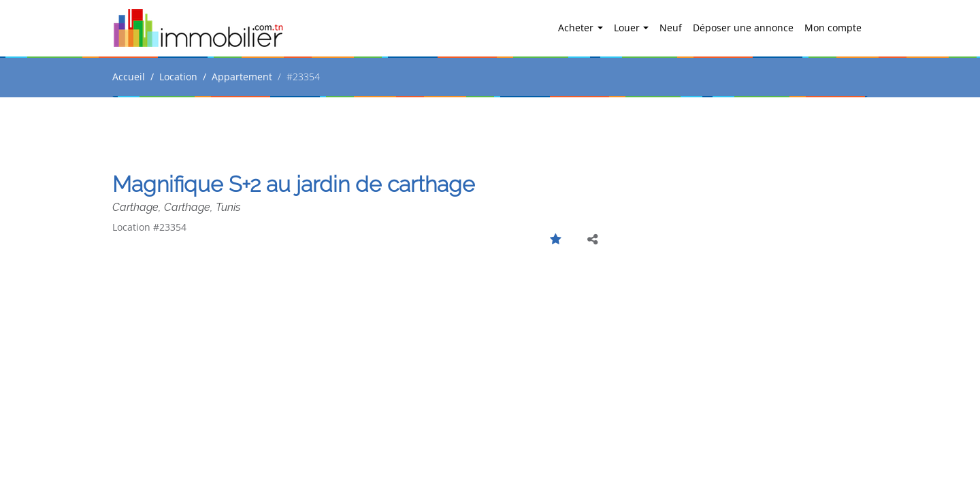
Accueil (129, 77)
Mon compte (833, 28)
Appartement (242, 77)
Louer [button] (628, 28)
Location (178, 77)
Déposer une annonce (743, 28)
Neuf (671, 28)
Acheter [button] (577, 28)
